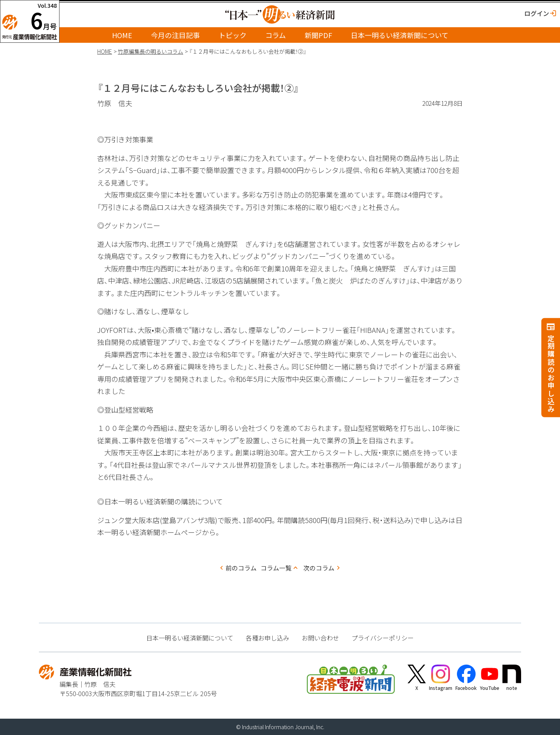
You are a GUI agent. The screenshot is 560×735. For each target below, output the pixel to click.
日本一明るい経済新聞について (400, 35)
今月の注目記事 (175, 35)
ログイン (537, 13)
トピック (233, 35)
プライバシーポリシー (383, 638)
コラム (276, 35)
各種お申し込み (268, 638)
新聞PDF (318, 35)
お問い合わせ (320, 638)
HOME (122, 35)
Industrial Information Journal (278, 727)
